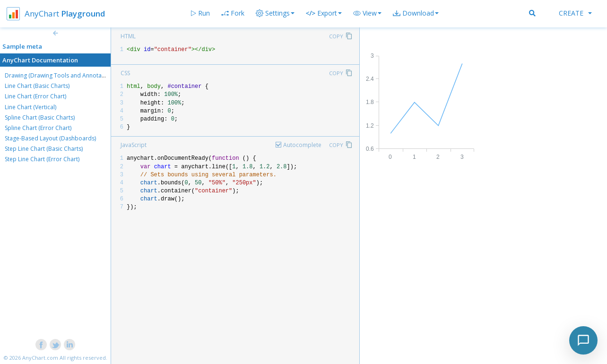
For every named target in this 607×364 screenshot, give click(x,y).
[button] (367, 13)
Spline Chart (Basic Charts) (40, 117)
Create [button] (575, 13)
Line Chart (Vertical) (30, 107)
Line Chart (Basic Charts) (37, 86)
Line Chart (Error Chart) (35, 96)
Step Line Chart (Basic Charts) (44, 149)
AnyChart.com (40, 358)
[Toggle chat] (583, 340)
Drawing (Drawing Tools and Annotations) (61, 75)
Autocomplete (302, 145)
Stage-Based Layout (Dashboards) (50, 138)
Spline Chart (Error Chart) (38, 128)
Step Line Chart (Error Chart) (42, 159)
